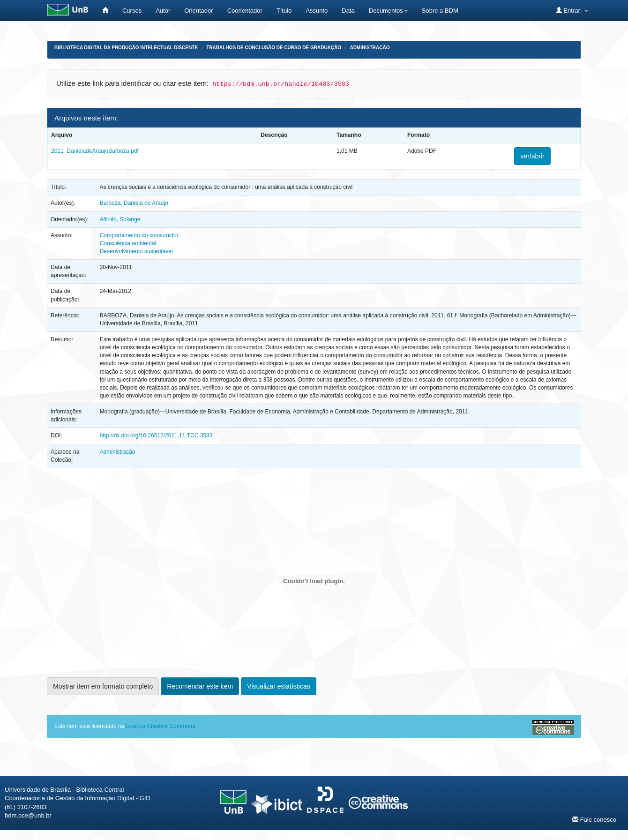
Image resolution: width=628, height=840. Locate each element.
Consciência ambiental (128, 243)
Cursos (132, 11)
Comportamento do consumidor (139, 235)
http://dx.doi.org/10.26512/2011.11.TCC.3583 (156, 435)
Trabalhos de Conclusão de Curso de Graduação (274, 48)
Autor (163, 11)
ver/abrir (532, 156)
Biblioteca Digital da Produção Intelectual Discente (126, 48)
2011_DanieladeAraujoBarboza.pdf (95, 151)
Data (348, 11)
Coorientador (245, 11)
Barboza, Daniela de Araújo (134, 203)
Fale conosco (594, 819)
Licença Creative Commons (161, 726)
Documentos (388, 11)
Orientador (198, 11)
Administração (370, 48)
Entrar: (572, 10)
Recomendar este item (200, 686)
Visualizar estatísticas (278, 686)
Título (284, 11)
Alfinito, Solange (120, 219)
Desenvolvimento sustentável (136, 251)
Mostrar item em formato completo (103, 686)
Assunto (317, 11)
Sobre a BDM (440, 11)
